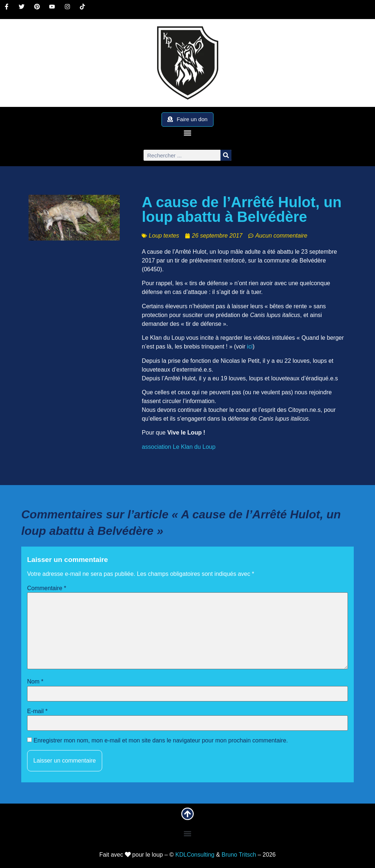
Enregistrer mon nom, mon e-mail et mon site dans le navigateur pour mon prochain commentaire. (161, 741)
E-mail (37, 711)
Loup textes (164, 236)
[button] (187, 133)
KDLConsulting (195, 855)
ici (250, 347)
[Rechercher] (226, 155)
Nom (35, 682)
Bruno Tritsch (239, 855)
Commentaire (47, 588)
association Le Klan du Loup (179, 447)
